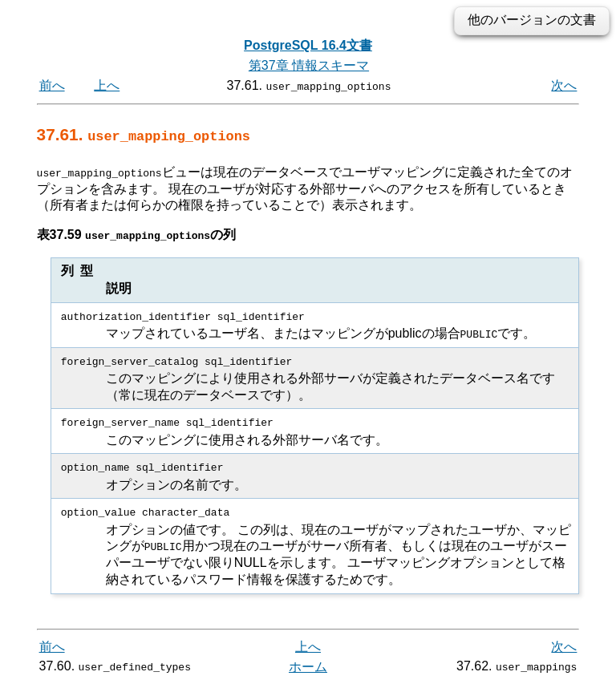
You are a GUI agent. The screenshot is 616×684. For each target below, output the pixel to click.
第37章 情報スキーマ (309, 65)
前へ (52, 85)
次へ (564, 85)
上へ (107, 85)
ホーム (308, 666)
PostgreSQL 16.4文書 (308, 45)
